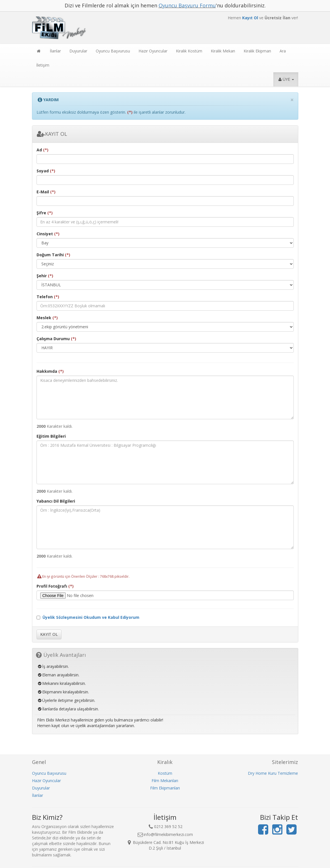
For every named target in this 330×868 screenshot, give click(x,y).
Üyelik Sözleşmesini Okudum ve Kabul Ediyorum (91, 617)
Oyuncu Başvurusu (113, 51)
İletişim (43, 65)
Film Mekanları (165, 781)
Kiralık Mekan (223, 51)
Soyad (46, 171)
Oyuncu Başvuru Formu (187, 5)
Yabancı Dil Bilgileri (56, 501)
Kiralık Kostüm (189, 51)
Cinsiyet (48, 234)
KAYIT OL (52, 134)
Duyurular (78, 51)
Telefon (48, 297)
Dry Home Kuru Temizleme (273, 773)
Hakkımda (50, 371)
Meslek (47, 318)
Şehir (45, 276)
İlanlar (55, 51)
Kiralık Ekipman (257, 51)
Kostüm (165, 773)
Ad (42, 150)
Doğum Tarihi (53, 255)
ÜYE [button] (286, 79)
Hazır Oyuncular (153, 51)
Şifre (45, 213)
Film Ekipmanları (165, 788)
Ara (283, 51)
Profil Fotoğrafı (55, 586)
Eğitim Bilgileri (51, 436)
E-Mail (46, 192)
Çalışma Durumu (56, 339)
